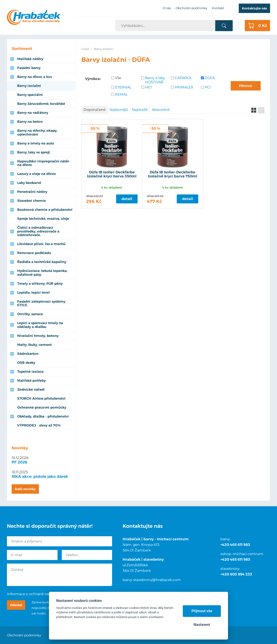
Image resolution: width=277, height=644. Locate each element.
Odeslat (16, 605)
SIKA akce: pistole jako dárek (40, 476)
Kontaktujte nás (254, 8)
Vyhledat (224, 26)
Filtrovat (246, 86)
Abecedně (161, 110)
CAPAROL (183, 78)
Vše (118, 78)
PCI (208, 87)
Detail (127, 199)
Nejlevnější (119, 110)
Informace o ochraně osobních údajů (39, 594)
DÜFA (210, 78)
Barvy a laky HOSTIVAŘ (155, 80)
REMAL (121, 94)
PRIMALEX (184, 87)
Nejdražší (140, 110)
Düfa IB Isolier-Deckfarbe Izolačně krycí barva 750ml (173, 174)
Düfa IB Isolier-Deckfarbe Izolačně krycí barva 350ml (112, 174)
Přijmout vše (202, 611)
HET (149, 87)
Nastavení (202, 625)
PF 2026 (19, 462)
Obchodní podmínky (24, 635)
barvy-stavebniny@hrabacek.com (152, 580)
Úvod (85, 49)
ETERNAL (123, 87)
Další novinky (25, 489)
